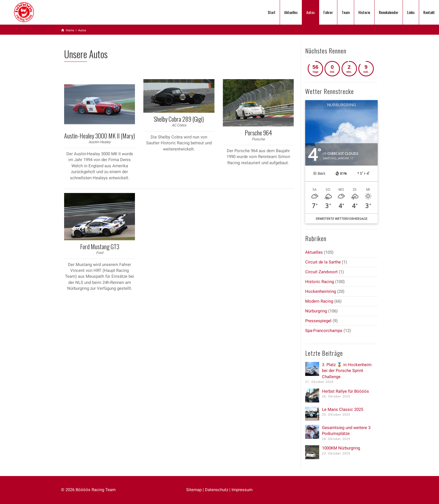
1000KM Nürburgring (341, 448)
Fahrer (328, 12)
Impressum (242, 490)
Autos (310, 12)
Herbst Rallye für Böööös (345, 391)
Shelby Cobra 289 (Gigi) (179, 119)
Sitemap (194, 490)
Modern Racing (319, 301)
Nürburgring (316, 311)
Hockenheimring (321, 291)
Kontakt (429, 12)
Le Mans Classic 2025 (343, 409)
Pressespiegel (318, 321)
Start (272, 12)
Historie (364, 12)
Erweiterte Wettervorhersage (342, 219)
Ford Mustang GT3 (100, 246)
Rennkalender (389, 12)
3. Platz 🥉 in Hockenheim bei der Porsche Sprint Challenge (347, 371)
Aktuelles (291, 12)
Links (411, 12)
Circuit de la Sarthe (323, 262)
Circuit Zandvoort (321, 272)
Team (346, 12)
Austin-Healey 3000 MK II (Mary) (100, 136)
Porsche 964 (258, 133)
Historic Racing (320, 282)
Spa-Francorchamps (324, 331)
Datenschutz (217, 490)
